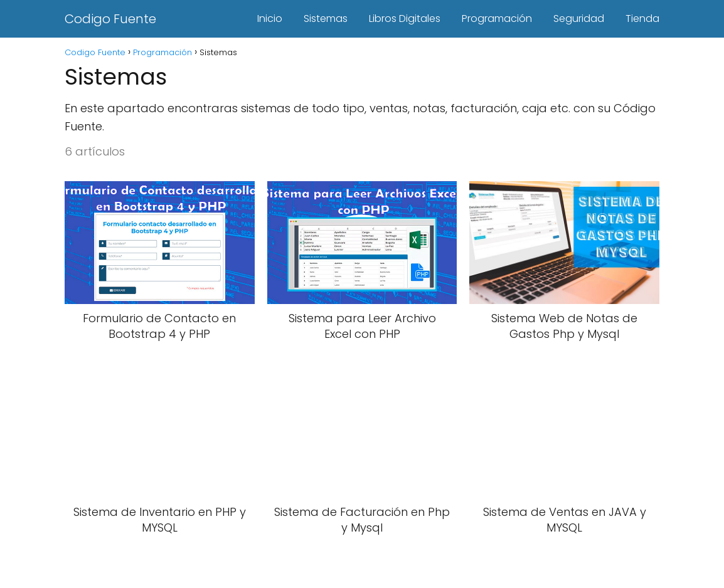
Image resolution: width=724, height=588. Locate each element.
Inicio (270, 18)
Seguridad (579, 18)
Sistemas (326, 18)
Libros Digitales (405, 18)
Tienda (642, 18)
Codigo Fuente (110, 19)
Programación (497, 18)
